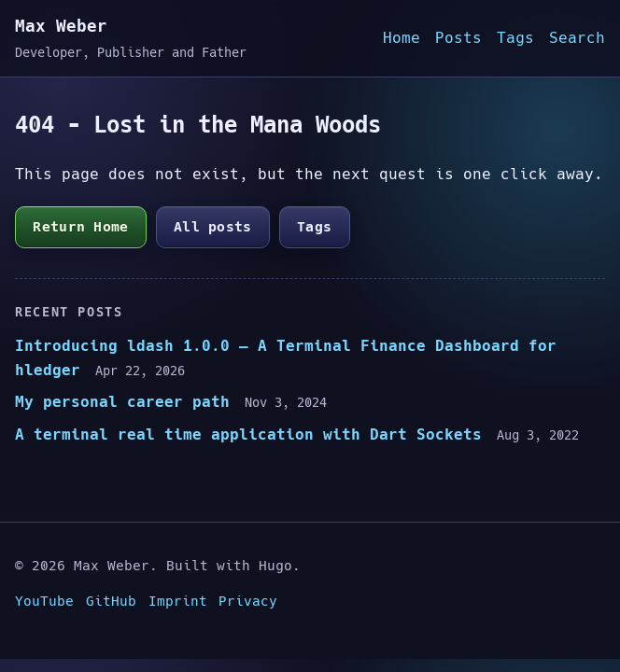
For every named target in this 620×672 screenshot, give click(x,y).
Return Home (80, 226)
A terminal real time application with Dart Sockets (248, 434)
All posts (213, 226)
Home (402, 38)
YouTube (44, 601)
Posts (458, 38)
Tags (515, 38)
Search (577, 38)
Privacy (248, 601)
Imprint (178, 601)
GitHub (111, 601)
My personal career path (122, 402)
